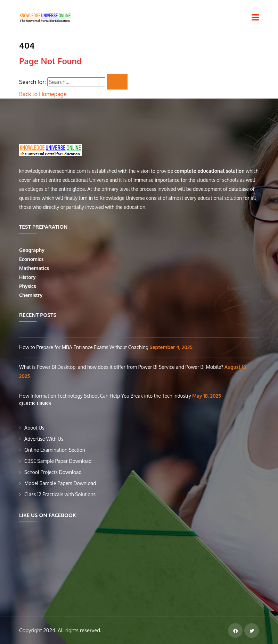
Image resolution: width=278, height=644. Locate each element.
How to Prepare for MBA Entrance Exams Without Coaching (84, 347)
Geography (32, 250)
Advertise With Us (44, 439)
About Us (34, 428)
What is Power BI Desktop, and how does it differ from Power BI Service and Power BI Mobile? (122, 367)
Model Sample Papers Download (60, 483)
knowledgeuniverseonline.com (52, 171)
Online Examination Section (55, 450)
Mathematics (35, 268)
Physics (28, 286)
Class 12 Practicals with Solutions (60, 494)
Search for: (32, 82)
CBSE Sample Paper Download (58, 461)
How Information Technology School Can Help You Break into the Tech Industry (106, 396)
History (27, 277)
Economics (32, 259)
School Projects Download (53, 472)
